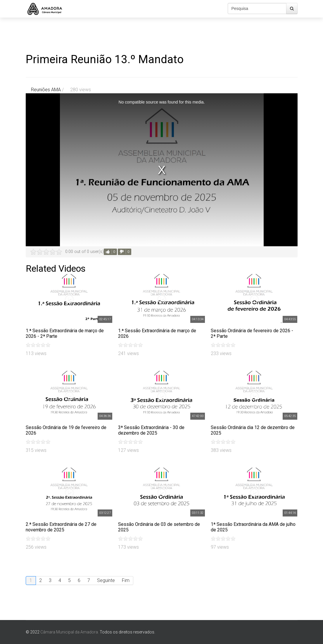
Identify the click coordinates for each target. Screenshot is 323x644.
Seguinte (106, 580)
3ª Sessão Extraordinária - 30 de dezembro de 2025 (151, 430)
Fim (126, 580)
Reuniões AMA (46, 90)
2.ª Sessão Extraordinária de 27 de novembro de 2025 (61, 527)
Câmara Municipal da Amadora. (70, 632)
